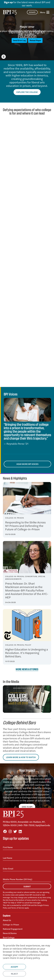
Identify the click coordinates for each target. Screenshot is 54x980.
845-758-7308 (26, 825)
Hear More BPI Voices (27, 464)
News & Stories (10, 933)
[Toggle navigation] (45, 12)
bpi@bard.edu (43, 825)
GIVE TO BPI (27, 807)
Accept (14, 967)
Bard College (9, 937)
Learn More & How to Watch (21, 757)
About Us (7, 920)
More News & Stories (27, 669)
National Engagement (13, 929)
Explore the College (27, 92)
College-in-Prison (11, 924)
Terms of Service (18, 908)
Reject (14, 974)
